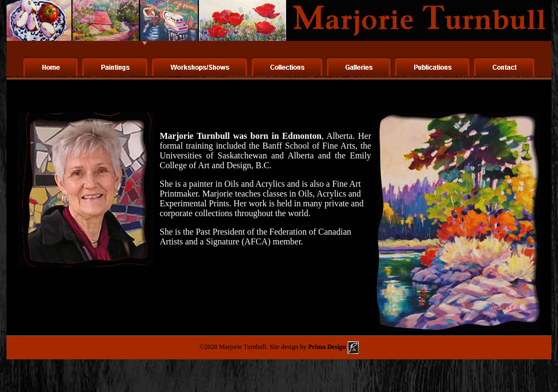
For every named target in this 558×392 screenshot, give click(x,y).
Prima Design (332, 347)
